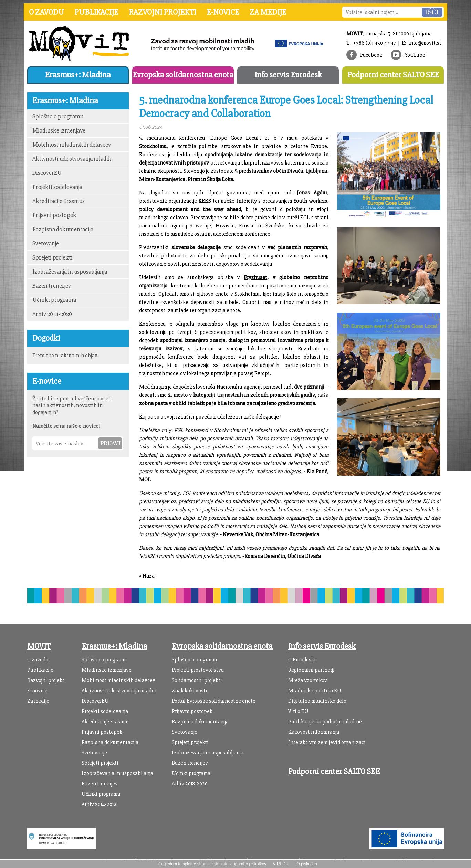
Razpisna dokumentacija (63, 229)
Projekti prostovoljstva (198, 670)
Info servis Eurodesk (288, 75)
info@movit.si (425, 43)
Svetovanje (46, 244)
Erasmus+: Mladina (78, 75)
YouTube (415, 55)
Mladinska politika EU (315, 691)
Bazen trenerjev (52, 286)
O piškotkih (307, 864)
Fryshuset (255, 277)
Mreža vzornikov (308, 680)
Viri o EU (298, 711)
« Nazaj (147, 576)
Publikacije (96, 12)
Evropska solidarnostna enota (183, 75)
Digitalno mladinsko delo (317, 701)
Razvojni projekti (163, 12)
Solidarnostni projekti (197, 680)
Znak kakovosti (190, 691)
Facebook (371, 55)
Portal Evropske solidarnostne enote (214, 701)
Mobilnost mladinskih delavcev (72, 145)
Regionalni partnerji (311, 670)
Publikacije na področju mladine (325, 722)
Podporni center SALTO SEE (393, 75)
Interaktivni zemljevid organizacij (327, 742)
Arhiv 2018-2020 (190, 784)
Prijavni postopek (54, 215)
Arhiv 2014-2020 (52, 314)
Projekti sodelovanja (57, 187)
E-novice (223, 12)
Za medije (268, 12)
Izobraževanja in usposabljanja (70, 272)
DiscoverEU (47, 173)
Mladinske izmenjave (59, 131)
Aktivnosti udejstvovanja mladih (72, 159)
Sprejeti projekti (53, 258)
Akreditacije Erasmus (59, 201)
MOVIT (39, 646)
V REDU (281, 864)
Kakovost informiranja (314, 732)
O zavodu (46, 12)
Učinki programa (54, 300)
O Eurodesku (303, 660)
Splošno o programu (58, 117)
